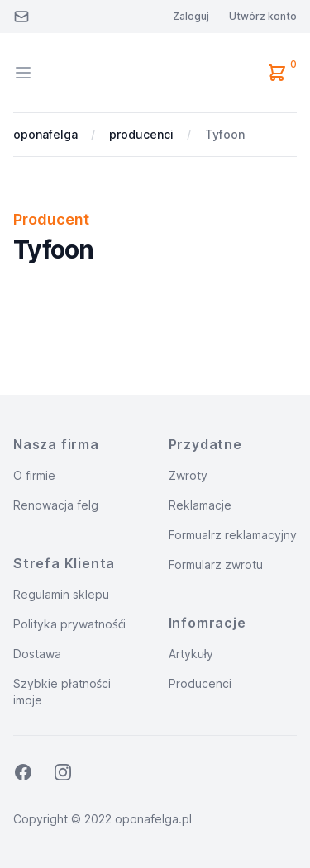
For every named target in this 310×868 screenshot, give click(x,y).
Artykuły (191, 654)
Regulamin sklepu (61, 594)
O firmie (34, 475)
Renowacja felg (56, 505)
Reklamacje (200, 505)
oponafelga (45, 134)
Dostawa (37, 654)
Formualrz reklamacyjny (233, 535)
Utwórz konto (263, 16)
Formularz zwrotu (216, 564)
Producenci (200, 683)
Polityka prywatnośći (69, 624)
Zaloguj (191, 16)
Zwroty (188, 475)
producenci (141, 134)
